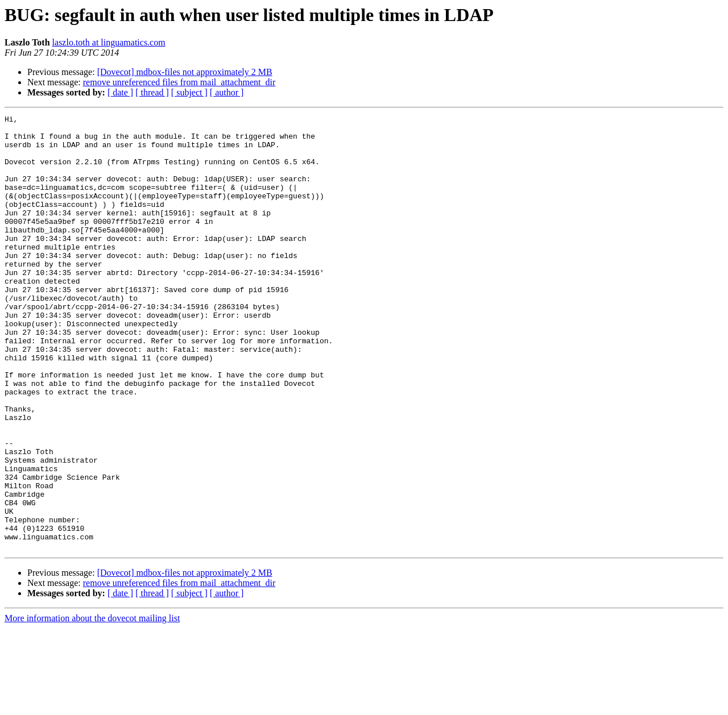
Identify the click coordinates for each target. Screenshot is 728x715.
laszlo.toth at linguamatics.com (109, 42)
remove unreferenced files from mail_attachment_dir (179, 82)
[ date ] (120, 92)
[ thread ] (152, 92)
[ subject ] (189, 92)
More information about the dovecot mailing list (92, 705)
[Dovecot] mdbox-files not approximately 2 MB (185, 72)
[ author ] (227, 92)
